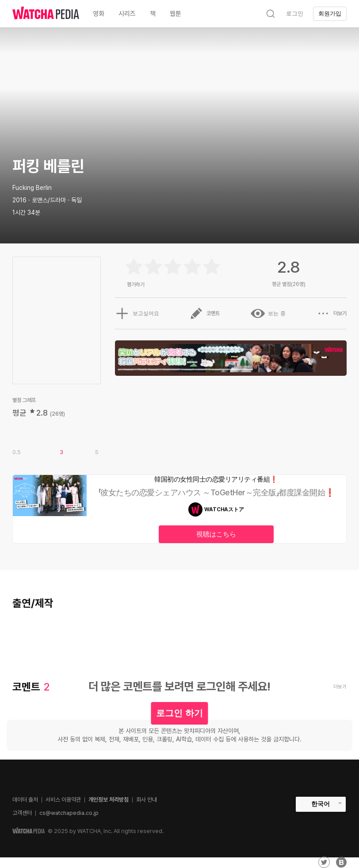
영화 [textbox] (99, 14)
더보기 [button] (332, 313)
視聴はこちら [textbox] (216, 534)
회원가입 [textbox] (330, 14)
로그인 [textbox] (295, 14)
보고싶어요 (137, 313)
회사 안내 (147, 800)
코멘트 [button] (205, 313)
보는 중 (268, 313)
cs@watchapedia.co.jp (69, 813)
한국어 (321, 804)
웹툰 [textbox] (176, 14)
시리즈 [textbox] (127, 14)
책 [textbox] (153, 14)
